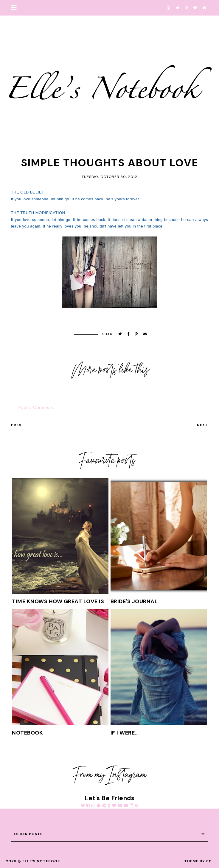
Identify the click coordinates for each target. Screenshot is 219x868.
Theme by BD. (199, 861)
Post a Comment (36, 407)
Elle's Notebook (41, 861)
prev (16, 425)
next (202, 425)
